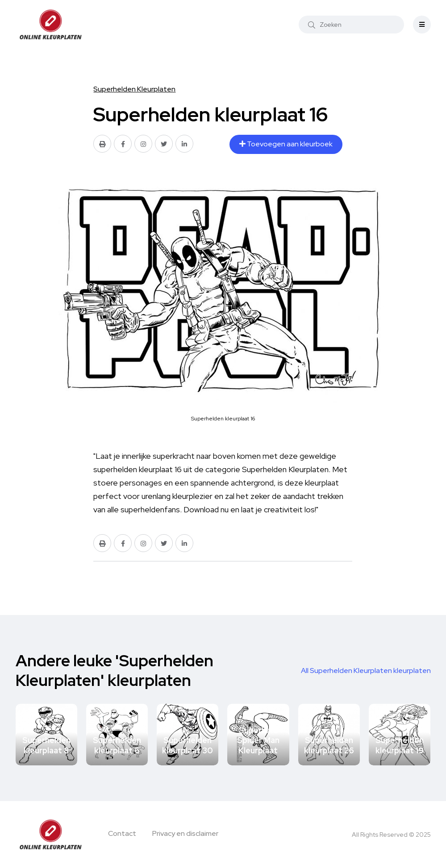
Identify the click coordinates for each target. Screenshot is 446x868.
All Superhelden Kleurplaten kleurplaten (366, 671)
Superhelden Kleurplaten (134, 89)
